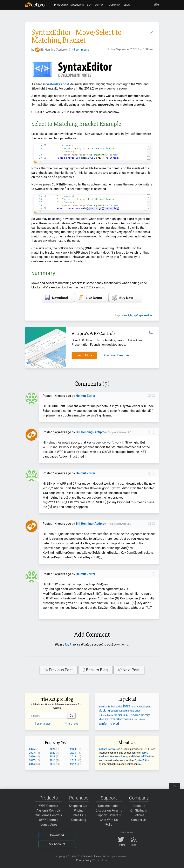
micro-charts (106, 715)
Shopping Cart (79, 806)
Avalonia (104, 756)
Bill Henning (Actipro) (91, 432)
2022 (53, 753)
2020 (32, 756)
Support (109, 798)
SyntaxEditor (142, 760)
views (142, 719)
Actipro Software (108, 749)
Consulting (79, 820)
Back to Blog (95, 670)
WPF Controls (49, 806)
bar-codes (117, 707)
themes (128, 719)
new (119, 715)
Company (139, 798)
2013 (53, 764)
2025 (53, 749)
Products (49, 798)
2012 (73, 764)
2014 (32, 764)
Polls (109, 825)
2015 (73, 760)
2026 (32, 749)
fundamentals (127, 711)
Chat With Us (109, 820)
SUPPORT (100, 5)
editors (115, 711)
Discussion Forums (109, 810)
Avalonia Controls (49, 810)
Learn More (84, 355)
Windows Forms (119, 756)
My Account (57, 844)
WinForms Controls (49, 815)
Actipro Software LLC (94, 856)
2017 (32, 760)
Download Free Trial (117, 355)
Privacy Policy (84, 860)
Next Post (129, 670)
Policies (139, 815)
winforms (106, 724)
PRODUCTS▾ (61, 5)
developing (145, 707)
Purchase (79, 798)
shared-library (140, 715)
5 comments (81, 50)
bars (127, 706)
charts (135, 707)
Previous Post (59, 670)
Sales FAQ (79, 815)
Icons (44, 825)
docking (105, 710)
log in (69, 644)
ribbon (127, 715)
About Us (139, 806)
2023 (32, 753)
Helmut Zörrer (86, 396)
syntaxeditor (146, 315)
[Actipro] (35, 5)
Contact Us (139, 820)
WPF (145, 753)
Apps (54, 825)
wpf (136, 315)
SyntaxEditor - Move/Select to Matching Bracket (77, 36)
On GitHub (139, 810)
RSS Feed (71, 724)
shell (102, 719)
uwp (136, 719)
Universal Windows (144, 756)
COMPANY (115, 5)
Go (72, 716)
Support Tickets (109, 815)
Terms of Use (101, 860)
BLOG (127, 5)
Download (57, 835)
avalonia (105, 706)
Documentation (109, 806)
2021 (73, 753)
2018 (73, 756)
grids (138, 711)
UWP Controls (49, 820)
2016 (53, 760)
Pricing (79, 810)
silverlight (127, 315)
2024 (73, 749)
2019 (53, 756)
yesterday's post (58, 84)
